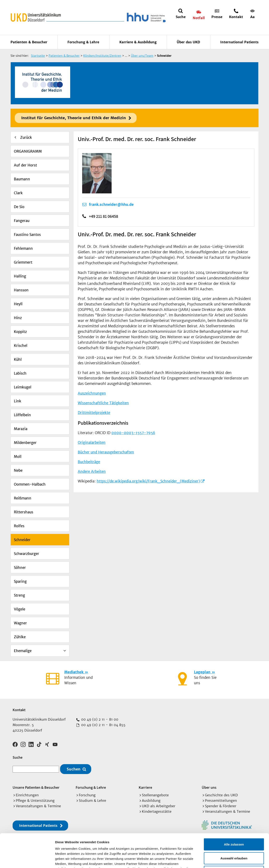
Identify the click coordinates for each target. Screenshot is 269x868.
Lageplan (202, 672)
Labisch (20, 373)
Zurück (26, 137)
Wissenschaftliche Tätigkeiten (103, 403)
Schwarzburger (26, 554)
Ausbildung (151, 801)
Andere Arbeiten (92, 472)
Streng (19, 595)
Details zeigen (224, 860)
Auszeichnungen (92, 393)
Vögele (20, 609)
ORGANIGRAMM (28, 151)
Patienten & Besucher (29, 42)
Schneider (22, 540)
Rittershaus (24, 512)
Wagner (20, 623)
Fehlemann (23, 248)
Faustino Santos (27, 235)
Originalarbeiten (92, 443)
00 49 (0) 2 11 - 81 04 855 (103, 725)
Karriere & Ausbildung (138, 42)
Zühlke (20, 637)
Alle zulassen (234, 813)
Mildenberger (25, 443)
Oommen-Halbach (30, 484)
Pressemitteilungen (221, 801)
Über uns (209, 787)
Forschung (87, 795)
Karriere (145, 787)
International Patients (239, 42)
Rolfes (19, 526)
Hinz (18, 318)
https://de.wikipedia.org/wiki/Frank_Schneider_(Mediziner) (148, 481)
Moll (18, 457)
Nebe (18, 470)
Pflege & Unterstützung (35, 801)
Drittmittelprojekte (94, 413)
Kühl (18, 359)
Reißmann (23, 498)
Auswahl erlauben (234, 827)
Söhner (20, 568)
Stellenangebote (155, 795)
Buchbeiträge (89, 462)
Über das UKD (188, 42)
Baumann (22, 179)
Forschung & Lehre (83, 42)
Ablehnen (234, 840)
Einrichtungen (27, 795)
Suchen (74, 769)
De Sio (19, 207)
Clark (18, 193)
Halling (20, 276)
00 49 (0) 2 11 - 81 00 (99, 719)
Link (18, 401)
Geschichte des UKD (221, 795)
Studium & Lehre (92, 801)
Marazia (21, 429)
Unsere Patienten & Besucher (36, 787)
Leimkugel (23, 387)
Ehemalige (23, 651)
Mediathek (74, 672)
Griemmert (23, 262)
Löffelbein (22, 415)
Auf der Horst (25, 165)
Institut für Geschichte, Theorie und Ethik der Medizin (74, 118)
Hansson (21, 290)
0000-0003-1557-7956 (133, 433)
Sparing (20, 581)
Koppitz (20, 332)
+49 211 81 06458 (104, 216)
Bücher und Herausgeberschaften (106, 452)
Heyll (18, 304)
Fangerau (22, 221)
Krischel (21, 346)
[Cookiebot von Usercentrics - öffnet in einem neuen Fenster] (27, 860)
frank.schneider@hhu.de (111, 205)
